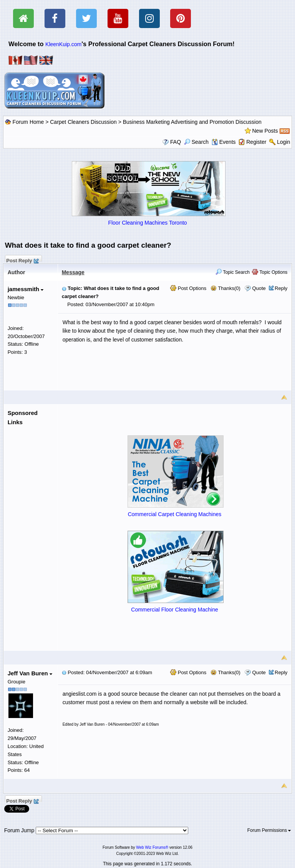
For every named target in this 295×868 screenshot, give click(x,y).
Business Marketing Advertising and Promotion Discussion (192, 122)
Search (196, 142)
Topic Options (270, 272)
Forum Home (28, 122)
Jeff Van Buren (30, 673)
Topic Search (233, 272)
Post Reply (22, 260)
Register (256, 142)
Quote (259, 288)
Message (73, 272)
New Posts (265, 131)
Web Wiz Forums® (152, 847)
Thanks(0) (225, 288)
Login (283, 142)
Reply (281, 288)
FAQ (176, 142)
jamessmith (26, 289)
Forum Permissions (269, 830)
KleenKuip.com (63, 44)
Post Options (188, 288)
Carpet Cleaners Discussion (83, 122)
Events (224, 142)
